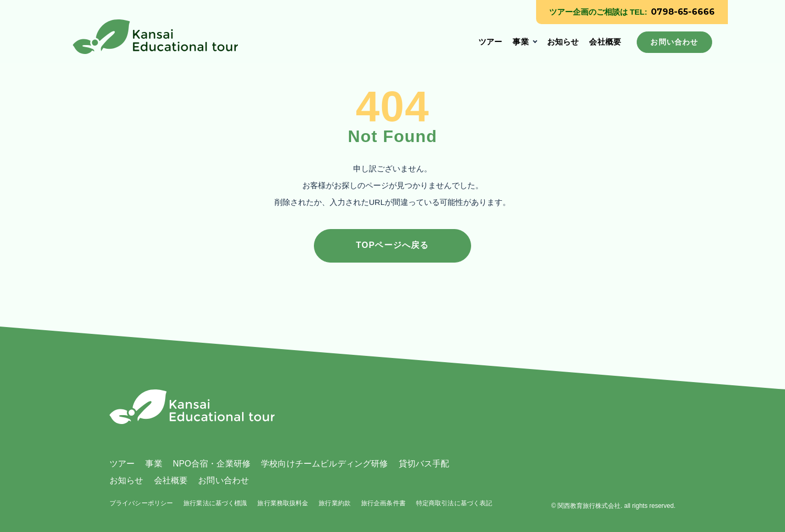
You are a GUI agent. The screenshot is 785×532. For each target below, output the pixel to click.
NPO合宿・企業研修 (212, 464)
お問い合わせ (223, 480)
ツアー (490, 42)
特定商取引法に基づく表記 (454, 503)
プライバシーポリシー (141, 503)
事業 (520, 42)
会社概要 (605, 42)
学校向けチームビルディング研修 (324, 464)
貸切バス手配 (424, 464)
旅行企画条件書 (383, 503)
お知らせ (563, 42)
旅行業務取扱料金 (283, 503)
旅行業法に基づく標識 (215, 503)
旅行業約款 (335, 503)
